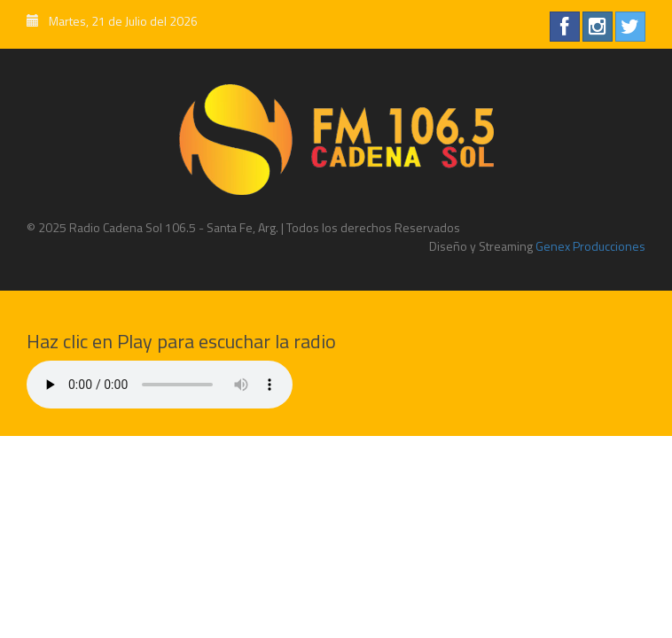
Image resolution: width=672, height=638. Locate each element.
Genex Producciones (589, 246)
